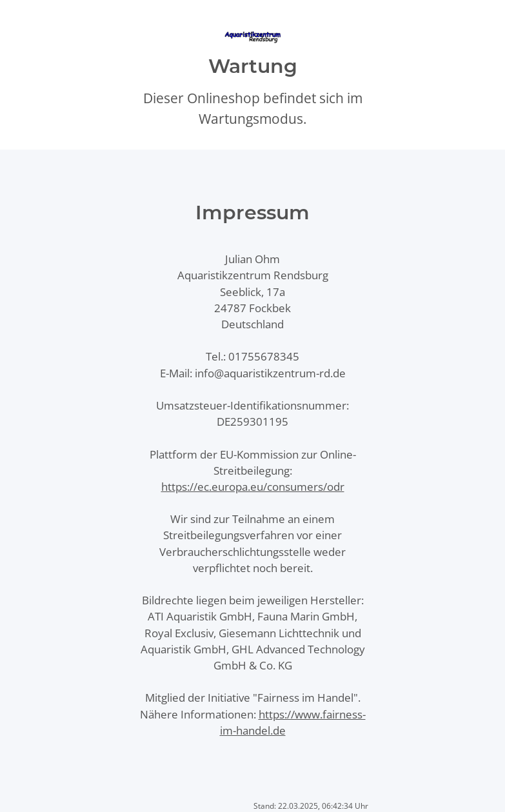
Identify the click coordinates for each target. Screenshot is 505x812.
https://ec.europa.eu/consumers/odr (253, 487)
